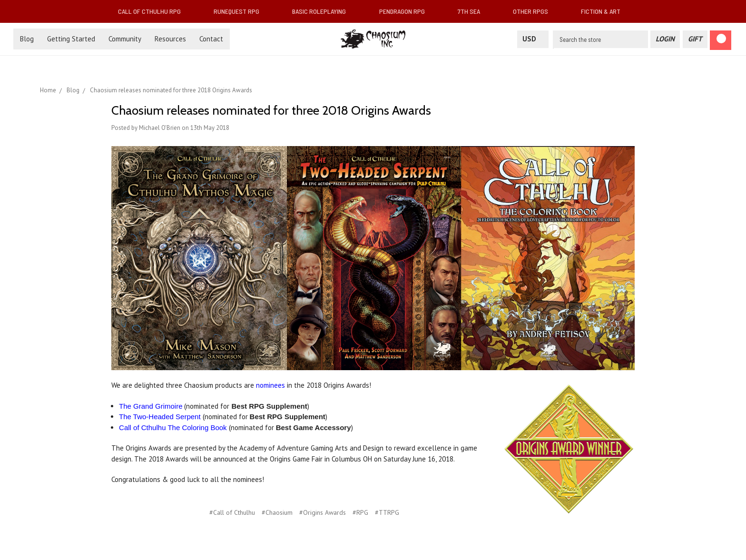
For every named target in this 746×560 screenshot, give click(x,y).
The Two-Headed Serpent (160, 417)
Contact (211, 39)
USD (533, 39)
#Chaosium (277, 512)
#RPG (360, 512)
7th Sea (473, 11)
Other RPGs (534, 11)
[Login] (665, 39)
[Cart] (721, 40)
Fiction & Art (604, 11)
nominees (270, 385)
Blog (27, 39)
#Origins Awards (323, 512)
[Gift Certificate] (695, 39)
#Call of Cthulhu (232, 512)
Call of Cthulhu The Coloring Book (173, 427)
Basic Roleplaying (323, 11)
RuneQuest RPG (240, 11)
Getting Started (71, 39)
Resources (170, 39)
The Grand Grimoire (151, 406)
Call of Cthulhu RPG (153, 11)
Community (125, 39)
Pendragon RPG (406, 11)
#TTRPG (387, 512)
